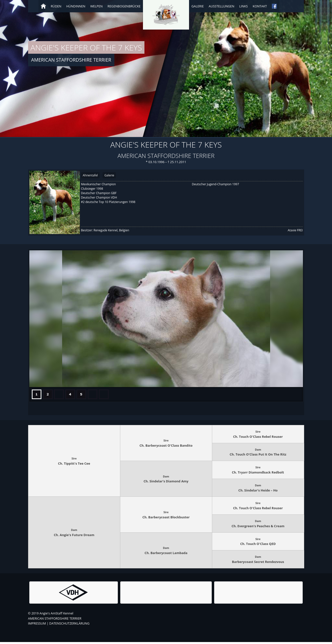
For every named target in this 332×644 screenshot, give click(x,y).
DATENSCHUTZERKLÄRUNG (69, 625)
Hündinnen (76, 6)
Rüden (56, 6)
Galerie (198, 6)
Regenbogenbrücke (124, 6)
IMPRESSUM (37, 625)
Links (244, 6)
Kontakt (260, 6)
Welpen (96, 6)
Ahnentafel (90, 175)
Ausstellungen (222, 6)
